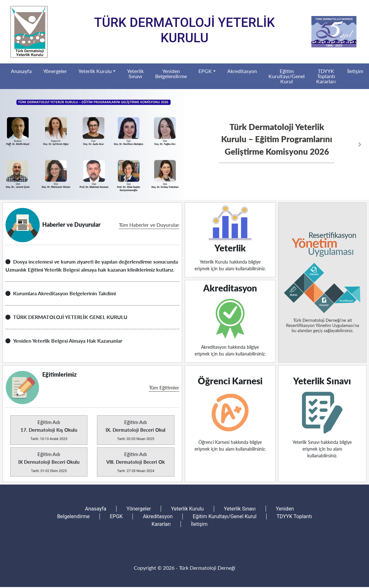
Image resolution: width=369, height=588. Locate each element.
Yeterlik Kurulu (187, 509)
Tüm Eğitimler (164, 387)
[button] (28, 144)
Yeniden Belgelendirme (171, 73)
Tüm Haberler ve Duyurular (149, 225)
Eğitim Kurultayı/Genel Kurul (287, 76)
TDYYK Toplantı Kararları (326, 76)
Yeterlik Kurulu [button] (95, 71)
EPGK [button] (205, 71)
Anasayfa (21, 71)
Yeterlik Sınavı (135, 73)
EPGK (116, 516)
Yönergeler (55, 71)
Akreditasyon (242, 71)
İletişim (355, 71)
